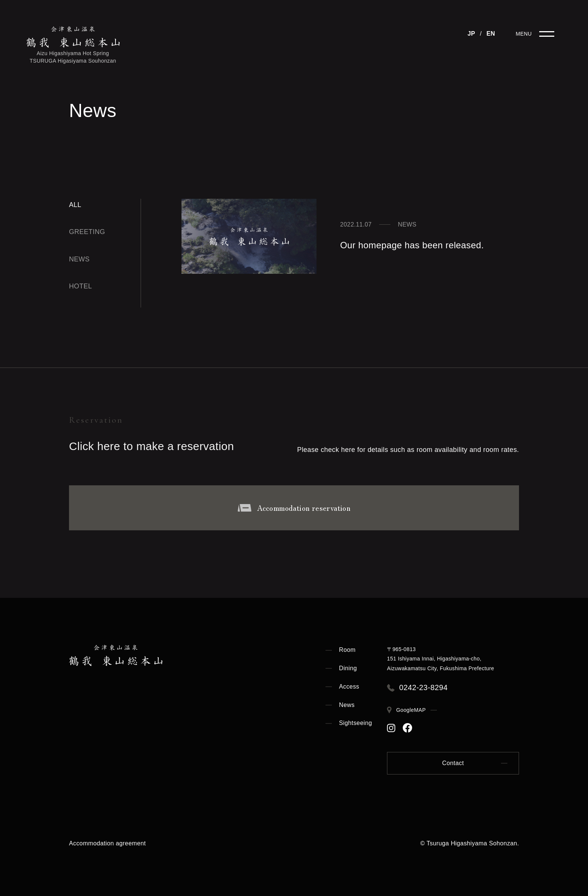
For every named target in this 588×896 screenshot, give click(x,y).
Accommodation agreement (107, 843)
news (79, 259)
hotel (81, 286)
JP (471, 34)
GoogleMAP (412, 710)
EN (491, 34)
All (75, 205)
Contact (453, 763)
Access (349, 687)
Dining (348, 668)
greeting (87, 232)
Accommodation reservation (294, 508)
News (347, 705)
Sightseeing (355, 723)
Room (347, 650)
